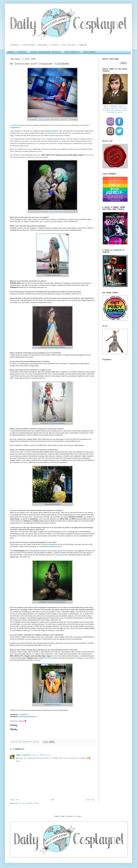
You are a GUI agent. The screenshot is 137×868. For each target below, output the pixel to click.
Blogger (79, 816)
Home (52, 800)
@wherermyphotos (50, 544)
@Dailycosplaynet (51, 131)
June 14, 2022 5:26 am (41, 755)
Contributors (72, 52)
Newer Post (15, 800)
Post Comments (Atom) (31, 803)
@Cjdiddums (15, 127)
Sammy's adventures (24, 755)
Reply (18, 761)
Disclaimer (90, 52)
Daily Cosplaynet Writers (46, 52)
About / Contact (17, 52)
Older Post (90, 800)
